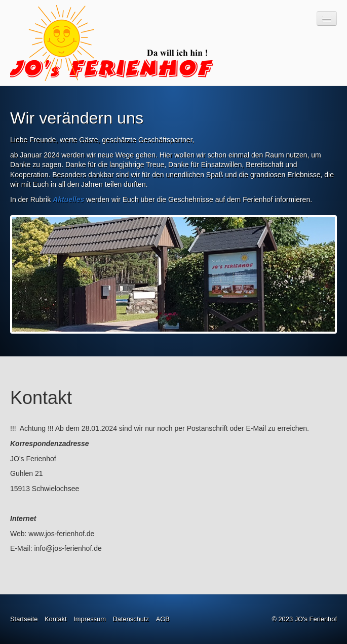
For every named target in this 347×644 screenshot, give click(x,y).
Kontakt (56, 619)
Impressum (90, 619)
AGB (163, 619)
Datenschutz (131, 619)
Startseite (24, 619)
